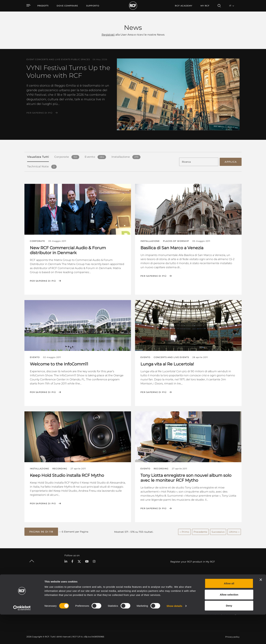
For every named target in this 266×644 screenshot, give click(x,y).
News (213, 604)
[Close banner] (261, 609)
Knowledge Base (176, 599)
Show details (174, 635)
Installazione (69, 599)
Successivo (218, 530)
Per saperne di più (40, 113)
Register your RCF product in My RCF (193, 560)
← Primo (184, 530)
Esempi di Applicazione (137, 590)
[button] (41, 531)
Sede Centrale (217, 590)
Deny (229, 635)
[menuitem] (67, 6)
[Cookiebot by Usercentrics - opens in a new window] (22, 637)
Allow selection (229, 624)
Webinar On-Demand (179, 604)
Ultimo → (234, 530)
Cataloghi (100, 590)
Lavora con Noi (218, 599)
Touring (66, 595)
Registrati (108, 35)
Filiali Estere (216, 595)
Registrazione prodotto (180, 595)
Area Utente (174, 590)
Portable (67, 590)
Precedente (200, 530)
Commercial (69, 604)
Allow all (229, 613)
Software (100, 595)
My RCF (205, 6)
